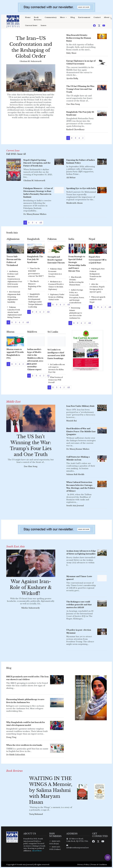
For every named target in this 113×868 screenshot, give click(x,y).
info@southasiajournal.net (77, 848)
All (41, 223)
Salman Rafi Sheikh (75, 474)
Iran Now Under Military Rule (80, 406)
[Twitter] (99, 25)
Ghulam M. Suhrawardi (31, 61)
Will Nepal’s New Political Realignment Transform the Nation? (97, 274)
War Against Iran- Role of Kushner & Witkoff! (31, 587)
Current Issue (31, 25)
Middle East (13, 402)
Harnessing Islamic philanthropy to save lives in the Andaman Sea (76, 313)
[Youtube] (104, 25)
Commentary (51, 17)
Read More (37, 851)
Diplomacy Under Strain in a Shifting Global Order (56, 297)
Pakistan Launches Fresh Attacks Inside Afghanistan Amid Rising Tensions (15, 312)
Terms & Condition (99, 865)
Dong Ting (11, 737)
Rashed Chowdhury (75, 129)
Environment (84, 17)
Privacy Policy (83, 865)
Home (28, 17)
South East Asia (16, 547)
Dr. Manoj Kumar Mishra (35, 214)
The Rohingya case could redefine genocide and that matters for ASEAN (79, 605)
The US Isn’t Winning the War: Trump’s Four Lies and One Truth (80, 89)
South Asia (12, 233)
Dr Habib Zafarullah (16, 755)
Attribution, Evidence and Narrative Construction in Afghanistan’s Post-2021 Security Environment (15, 279)
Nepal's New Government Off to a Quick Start (98, 260)
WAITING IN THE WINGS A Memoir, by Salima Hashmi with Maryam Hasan (51, 790)
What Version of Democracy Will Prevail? (56, 380)
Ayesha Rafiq (72, 78)
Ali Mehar (71, 178)
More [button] (62, 17)
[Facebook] (95, 25)
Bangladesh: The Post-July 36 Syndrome (35, 259)
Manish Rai (72, 421)
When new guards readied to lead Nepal (97, 300)
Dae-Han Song (73, 104)
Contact (97, 17)
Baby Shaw (71, 53)
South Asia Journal (75, 506)
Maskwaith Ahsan (74, 203)
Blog (73, 17)
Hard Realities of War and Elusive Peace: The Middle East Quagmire (81, 431)
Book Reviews (38, 19)
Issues (43, 25)
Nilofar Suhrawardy (31, 608)
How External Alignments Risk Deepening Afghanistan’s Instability (14, 297)
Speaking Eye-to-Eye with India (81, 188)
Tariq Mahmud (36, 814)
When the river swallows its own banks (24, 745)
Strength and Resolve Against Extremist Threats (56, 260)
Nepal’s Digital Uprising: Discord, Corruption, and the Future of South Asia (37, 163)
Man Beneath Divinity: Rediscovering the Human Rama (79, 38)
